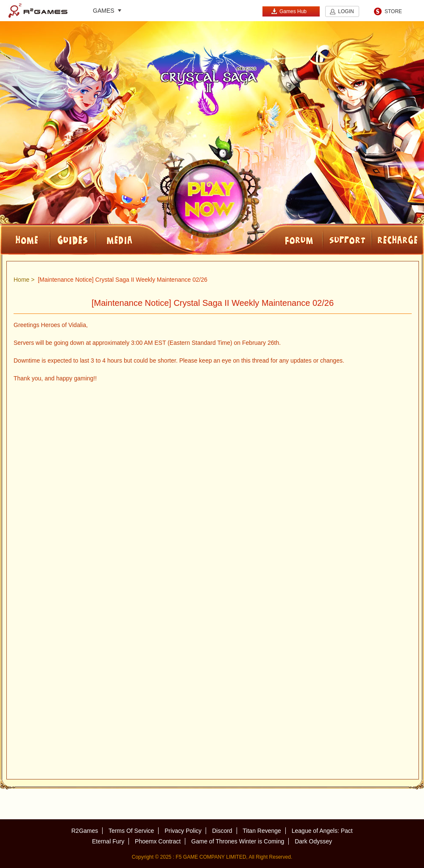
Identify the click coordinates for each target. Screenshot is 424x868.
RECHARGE (398, 239)
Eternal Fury (108, 841)
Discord (222, 831)
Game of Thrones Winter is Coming (238, 841)
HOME (25, 239)
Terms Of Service (131, 831)
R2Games (38, 11)
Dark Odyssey (313, 841)
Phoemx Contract (158, 841)
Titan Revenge (262, 831)
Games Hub (289, 11)
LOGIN (346, 11)
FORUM (276, 239)
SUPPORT (347, 239)
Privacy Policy (183, 831)
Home (21, 280)
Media (147, 239)
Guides (73, 239)
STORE (393, 11)
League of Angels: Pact (322, 831)
